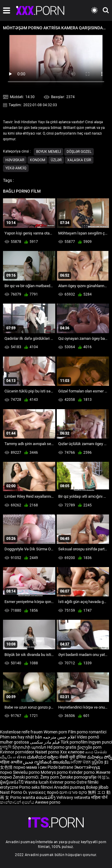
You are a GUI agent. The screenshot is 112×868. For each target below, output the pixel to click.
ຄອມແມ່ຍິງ (46, 797)
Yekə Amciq (16, 168)
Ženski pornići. (27, 777)
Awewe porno (48, 802)
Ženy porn (50, 777)
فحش (29, 762)
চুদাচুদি (6, 747)
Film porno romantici (87, 732)
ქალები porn (89, 747)
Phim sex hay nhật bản (21, 737)
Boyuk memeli (49, 152)
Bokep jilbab (97, 787)
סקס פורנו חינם (73, 792)
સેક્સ (21, 757)
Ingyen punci (100, 742)
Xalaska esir (79, 160)
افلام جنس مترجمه (59, 737)
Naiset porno (48, 752)
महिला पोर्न (99, 797)
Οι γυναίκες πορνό (41, 792)
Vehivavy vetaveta (74, 797)
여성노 (104, 777)
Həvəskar (15, 160)
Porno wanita (23, 797)
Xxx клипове (72, 752)
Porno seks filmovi (36, 787)
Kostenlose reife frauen (21, 732)
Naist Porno (11, 792)
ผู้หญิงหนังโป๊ (12, 782)
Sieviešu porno (27, 772)
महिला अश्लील (11, 762)
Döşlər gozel (79, 152)
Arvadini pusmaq (70, 787)
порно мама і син (30, 767)
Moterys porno (55, 772)
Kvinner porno (63, 782)
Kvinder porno (82, 772)
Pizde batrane (60, 767)
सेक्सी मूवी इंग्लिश (73, 757)
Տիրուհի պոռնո (30, 747)
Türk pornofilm (74, 742)
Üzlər (56, 160)
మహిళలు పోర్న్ (100, 757)
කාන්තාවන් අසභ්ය (17, 802)
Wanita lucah (37, 782)
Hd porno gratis (62, 747)
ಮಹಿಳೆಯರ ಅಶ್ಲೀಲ (43, 757)
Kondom (37, 160)
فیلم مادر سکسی (45, 742)
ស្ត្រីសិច (98, 762)
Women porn (56, 732)
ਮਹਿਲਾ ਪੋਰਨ (81, 762)
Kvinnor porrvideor (18, 752)
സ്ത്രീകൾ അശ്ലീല (53, 762)
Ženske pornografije (79, 777)
